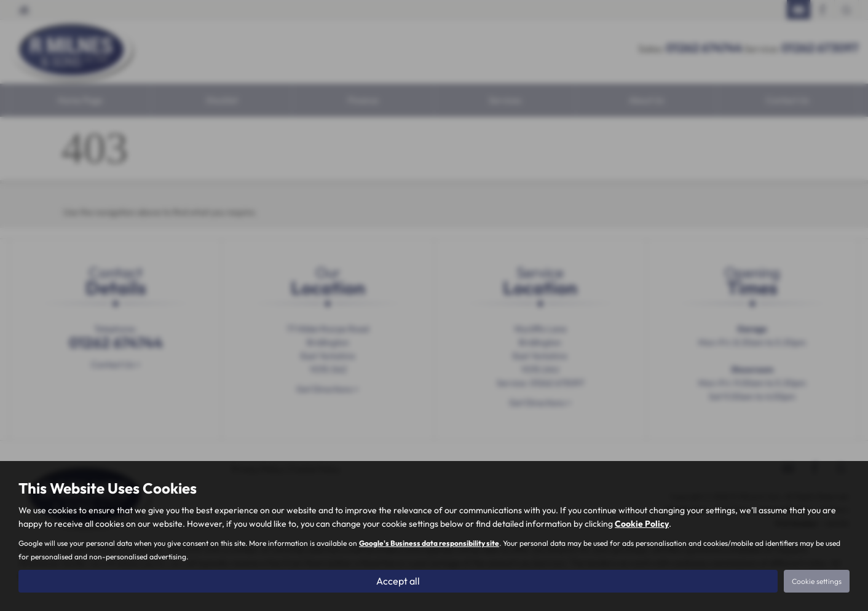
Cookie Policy (642, 524)
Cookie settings (817, 581)
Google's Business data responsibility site (429, 543)
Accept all (398, 581)
